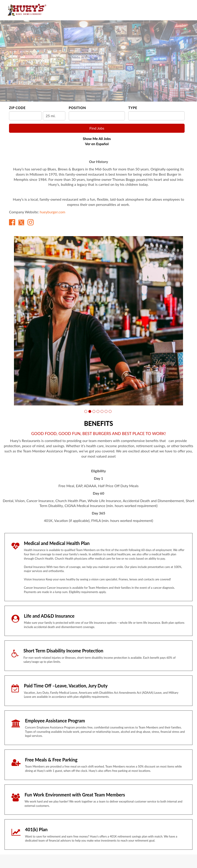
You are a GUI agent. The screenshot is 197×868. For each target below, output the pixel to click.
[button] (86, 411)
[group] (98, 321)
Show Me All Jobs (97, 138)
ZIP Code (17, 108)
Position (77, 108)
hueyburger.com (52, 212)
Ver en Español (97, 144)
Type (133, 108)
